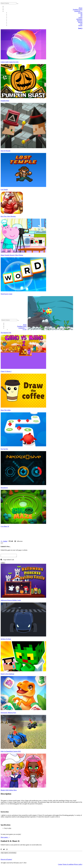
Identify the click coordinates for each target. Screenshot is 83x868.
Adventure (79, 19)
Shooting (79, 21)
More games (5, 838)
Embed (4, 541)
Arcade (80, 13)
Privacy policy (78, 865)
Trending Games (77, 10)
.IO (81, 14)
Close (3, 563)
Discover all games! (6, 860)
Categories (78, 11)
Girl (81, 24)
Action (80, 17)
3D (81, 16)
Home (80, 8)
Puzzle (80, 25)
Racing (80, 22)
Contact (60, 865)
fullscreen (18, 541)
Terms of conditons (68, 865)
